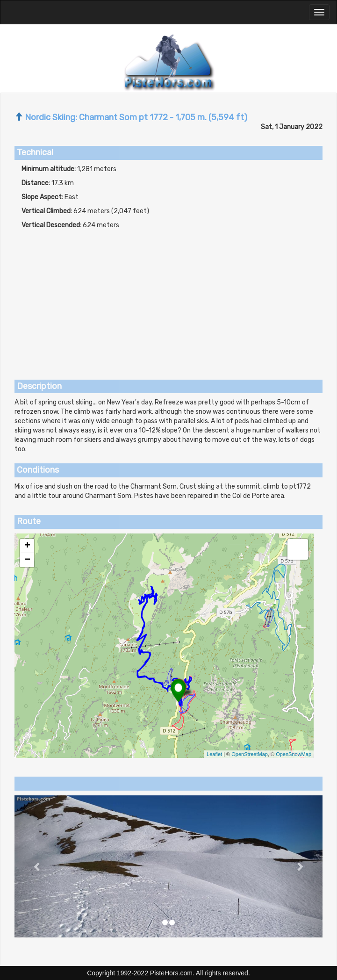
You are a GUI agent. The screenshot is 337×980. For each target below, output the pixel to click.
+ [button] (27, 546)
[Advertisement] (168, 300)
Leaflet (214, 754)
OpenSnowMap (294, 754)
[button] (38, 866)
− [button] (27, 560)
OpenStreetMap (250, 754)
